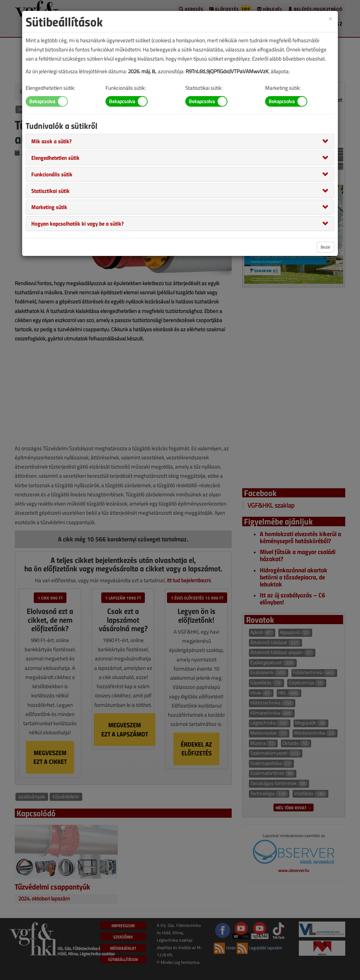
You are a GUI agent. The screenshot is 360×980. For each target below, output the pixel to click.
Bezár (326, 247)
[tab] (180, 141)
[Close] (330, 18)
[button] (52, 141)
